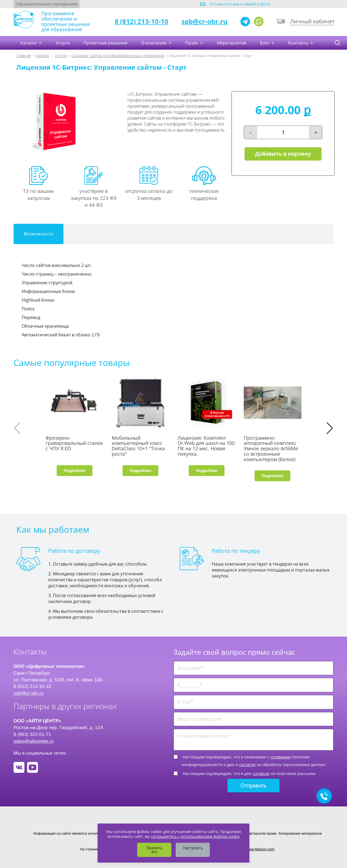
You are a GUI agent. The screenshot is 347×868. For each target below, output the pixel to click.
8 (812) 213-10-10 (142, 21)
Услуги (63, 43)
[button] (330, 428)
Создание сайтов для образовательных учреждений (118, 55)
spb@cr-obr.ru (204, 21)
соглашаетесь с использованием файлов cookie (195, 836)
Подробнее (75, 470)
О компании (154, 43)
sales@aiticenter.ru (34, 741)
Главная (23, 55)
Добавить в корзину (283, 154)
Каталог (29, 43)
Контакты (299, 43)
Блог (265, 43)
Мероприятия (232, 43)
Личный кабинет (312, 21)
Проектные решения (105, 43)
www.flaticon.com (260, 849)
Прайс (192, 43)
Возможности (38, 234)
